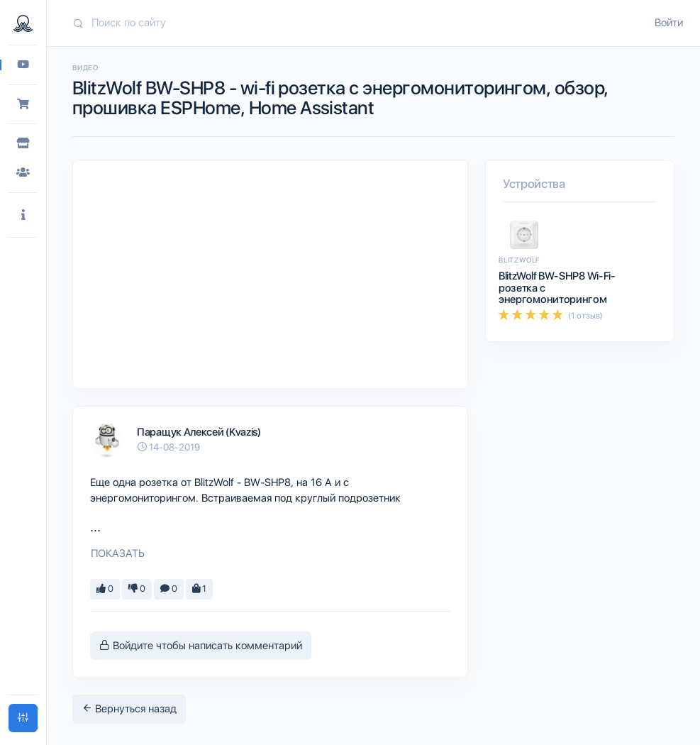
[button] (23, 215)
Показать (118, 553)
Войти (669, 23)
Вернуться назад (129, 709)
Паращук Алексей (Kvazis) (199, 432)
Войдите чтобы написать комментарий (201, 646)
